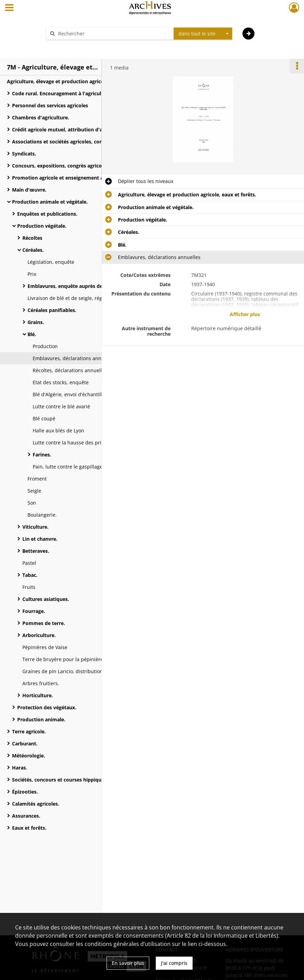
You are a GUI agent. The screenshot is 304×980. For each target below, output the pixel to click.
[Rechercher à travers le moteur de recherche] (113, 34)
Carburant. (25, 744)
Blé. (32, 334)
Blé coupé (44, 418)
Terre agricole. (29, 731)
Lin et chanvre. (40, 539)
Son (32, 503)
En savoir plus (128, 963)
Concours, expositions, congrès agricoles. (61, 166)
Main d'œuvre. (29, 190)
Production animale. (41, 719)
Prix (32, 274)
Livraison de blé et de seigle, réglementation (79, 298)
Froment (37, 479)
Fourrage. (34, 611)
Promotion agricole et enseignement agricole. (66, 178)
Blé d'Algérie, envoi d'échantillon (70, 394)
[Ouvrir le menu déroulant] (9, 8)
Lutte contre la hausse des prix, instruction (82, 443)
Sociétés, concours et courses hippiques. (60, 780)
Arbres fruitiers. (41, 683)
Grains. (36, 322)
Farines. (42, 455)
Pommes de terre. (44, 623)
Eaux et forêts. (29, 828)
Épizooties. (25, 792)
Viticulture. (35, 527)
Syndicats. (24, 154)
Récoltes (32, 238)
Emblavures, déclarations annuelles (74, 358)
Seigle (34, 491)
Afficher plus (245, 314)
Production (45, 346)
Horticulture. (38, 695)
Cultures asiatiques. (46, 599)
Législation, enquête (51, 262)
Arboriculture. (39, 635)
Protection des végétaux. (47, 707)
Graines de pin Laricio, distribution (63, 671)
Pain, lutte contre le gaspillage (68, 467)
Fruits (29, 587)
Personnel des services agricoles (50, 105)
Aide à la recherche (73, 46)
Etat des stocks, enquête (61, 382)
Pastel (29, 563)
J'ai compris (174, 963)
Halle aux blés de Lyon (58, 430)
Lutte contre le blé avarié (61, 406)
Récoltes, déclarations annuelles (70, 370)
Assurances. (26, 816)
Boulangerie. (42, 515)
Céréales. (33, 250)
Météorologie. (29, 756)
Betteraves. (36, 551)
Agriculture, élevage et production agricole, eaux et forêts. (76, 81)
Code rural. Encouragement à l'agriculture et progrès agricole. (81, 93)
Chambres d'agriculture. (41, 117)
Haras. (20, 768)
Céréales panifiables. (52, 310)
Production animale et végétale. (50, 202)
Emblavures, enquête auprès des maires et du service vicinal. (96, 286)
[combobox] (203, 34)
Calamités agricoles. (36, 804)
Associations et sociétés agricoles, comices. (63, 142)
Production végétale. (42, 226)
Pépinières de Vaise (45, 647)
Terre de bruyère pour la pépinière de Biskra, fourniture (87, 659)
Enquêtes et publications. (47, 214)
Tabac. (30, 575)
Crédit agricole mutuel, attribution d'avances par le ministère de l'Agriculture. (81, 130)
